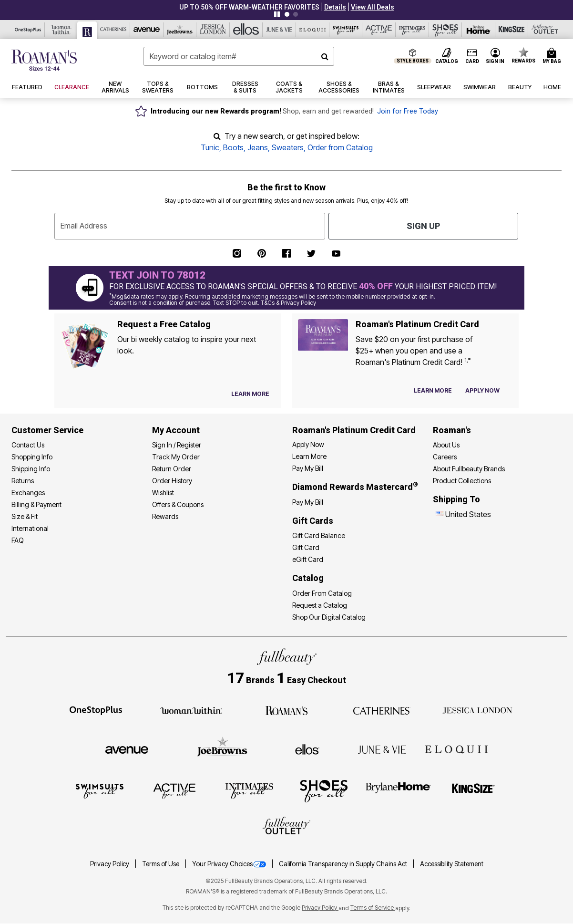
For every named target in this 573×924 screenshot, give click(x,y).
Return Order (172, 469)
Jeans (258, 147)
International (30, 528)
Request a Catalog (320, 605)
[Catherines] (382, 710)
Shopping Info (32, 457)
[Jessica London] (213, 30)
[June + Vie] (382, 749)
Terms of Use (161, 864)
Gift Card (306, 547)
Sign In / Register (177, 445)
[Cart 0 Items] (553, 56)
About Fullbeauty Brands (469, 469)
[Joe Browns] (180, 30)
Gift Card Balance (319, 535)
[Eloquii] (313, 30)
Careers (445, 457)
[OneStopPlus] (28, 30)
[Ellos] (246, 30)
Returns (23, 481)
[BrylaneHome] (398, 790)
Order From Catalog (322, 593)
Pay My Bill (308, 468)
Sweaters (288, 147)
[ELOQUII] (456, 748)
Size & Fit (25, 516)
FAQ (18, 540)
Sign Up (423, 226)
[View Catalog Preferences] (250, 394)
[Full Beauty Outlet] (545, 30)
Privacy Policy (110, 864)
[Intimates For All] (412, 30)
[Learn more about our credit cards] (433, 390)
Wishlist (163, 493)
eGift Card (308, 559)
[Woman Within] (61, 30)
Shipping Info (31, 469)
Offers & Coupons (178, 504)
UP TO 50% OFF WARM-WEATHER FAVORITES (249, 7)
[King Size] (512, 30)
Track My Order (176, 457)
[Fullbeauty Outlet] (286, 827)
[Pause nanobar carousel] (277, 14)
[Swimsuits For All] (346, 30)
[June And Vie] (279, 30)
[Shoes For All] (446, 30)
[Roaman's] (87, 30)
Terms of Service (373, 908)
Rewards (165, 516)
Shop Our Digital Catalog (329, 617)
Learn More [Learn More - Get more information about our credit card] (309, 456)
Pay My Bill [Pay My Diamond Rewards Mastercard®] (308, 502)
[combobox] (239, 56)
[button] (335, 7)
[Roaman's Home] (44, 60)
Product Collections (462, 481)
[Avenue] (147, 30)
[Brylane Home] (479, 30)
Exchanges (28, 493)
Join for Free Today (408, 111)
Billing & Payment (36, 504)
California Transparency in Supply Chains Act (344, 864)
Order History (172, 481)
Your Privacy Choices (230, 864)
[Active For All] (379, 30)
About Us (446, 445)
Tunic (210, 147)
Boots (233, 147)
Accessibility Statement (452, 864)
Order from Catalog (340, 147)
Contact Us (28, 445)
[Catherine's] (113, 30)
